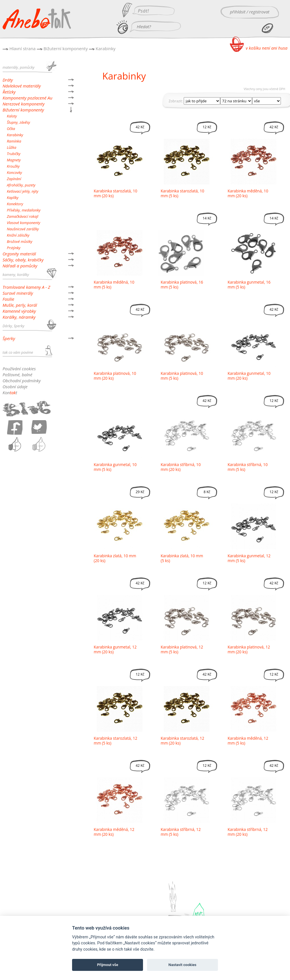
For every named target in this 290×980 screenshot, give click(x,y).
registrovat (259, 12)
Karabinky (106, 48)
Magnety (14, 160)
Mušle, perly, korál (20, 305)
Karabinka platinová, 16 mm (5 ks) (182, 284)
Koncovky (14, 172)
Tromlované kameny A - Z (26, 287)
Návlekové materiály (22, 86)
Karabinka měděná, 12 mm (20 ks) (114, 832)
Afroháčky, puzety (21, 185)
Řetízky (9, 92)
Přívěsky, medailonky (24, 210)
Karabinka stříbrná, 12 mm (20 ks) (248, 832)
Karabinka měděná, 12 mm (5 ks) (248, 741)
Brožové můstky (20, 241)
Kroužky (13, 166)
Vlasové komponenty (24, 223)
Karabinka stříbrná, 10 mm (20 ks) (181, 467)
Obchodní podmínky (22, 381)
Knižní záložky (18, 235)
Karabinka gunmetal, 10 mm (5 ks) (115, 467)
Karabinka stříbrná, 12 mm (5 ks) (181, 832)
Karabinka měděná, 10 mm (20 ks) (248, 193)
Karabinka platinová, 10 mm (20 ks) (115, 376)
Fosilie (8, 299)
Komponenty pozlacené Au (27, 98)
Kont (10, 393)
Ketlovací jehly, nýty (23, 191)
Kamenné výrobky (19, 311)
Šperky (9, 338)
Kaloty (12, 116)
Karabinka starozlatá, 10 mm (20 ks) (116, 193)
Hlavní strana (23, 48)
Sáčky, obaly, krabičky (23, 260)
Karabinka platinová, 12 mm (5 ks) (182, 649)
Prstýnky (14, 248)
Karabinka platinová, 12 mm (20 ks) (249, 649)
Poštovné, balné (17, 375)
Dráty (8, 80)
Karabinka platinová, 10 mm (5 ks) (182, 376)
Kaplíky (13, 198)
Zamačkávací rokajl (23, 216)
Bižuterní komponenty (66, 48)
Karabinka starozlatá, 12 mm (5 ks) (116, 741)
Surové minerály (18, 293)
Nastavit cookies (182, 965)
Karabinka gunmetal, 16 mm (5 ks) (249, 284)
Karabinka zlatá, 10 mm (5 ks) (182, 558)
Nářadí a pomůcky (20, 266)
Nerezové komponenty (24, 104)
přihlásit (238, 12)
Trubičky (14, 154)
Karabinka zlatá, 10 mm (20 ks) (115, 558)
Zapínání (14, 179)
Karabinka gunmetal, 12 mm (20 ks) (115, 649)
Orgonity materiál (19, 254)
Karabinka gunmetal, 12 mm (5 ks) (249, 558)
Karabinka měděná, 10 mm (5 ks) (114, 284)
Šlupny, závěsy (18, 122)
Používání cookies (19, 369)
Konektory (15, 204)
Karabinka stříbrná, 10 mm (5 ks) (248, 467)
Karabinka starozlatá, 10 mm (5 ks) (182, 193)
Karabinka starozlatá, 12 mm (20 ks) (182, 741)
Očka (11, 129)
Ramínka (14, 141)
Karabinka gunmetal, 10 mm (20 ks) (249, 376)
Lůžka (12, 147)
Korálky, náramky (19, 317)
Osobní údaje (15, 387)
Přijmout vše (108, 965)
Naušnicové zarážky (23, 229)
